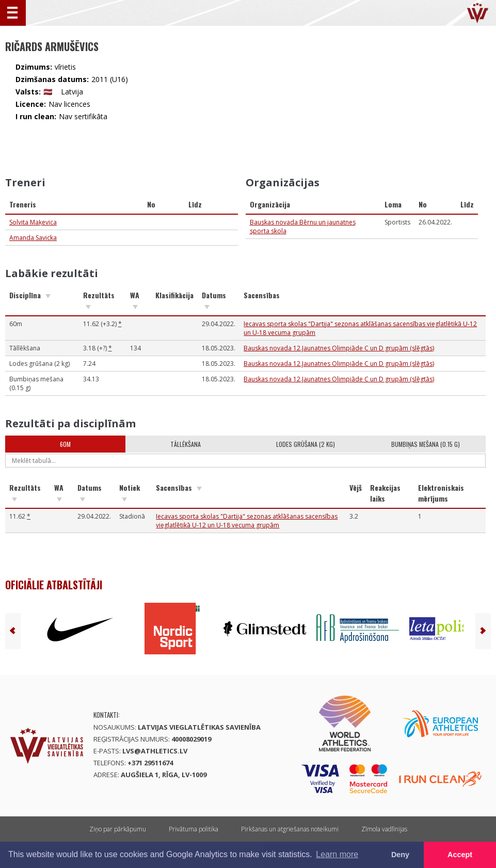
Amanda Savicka (33, 238)
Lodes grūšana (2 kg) (306, 444)
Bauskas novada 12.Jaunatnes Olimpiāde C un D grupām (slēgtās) (339, 348)
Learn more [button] (337, 854)
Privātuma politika (194, 829)
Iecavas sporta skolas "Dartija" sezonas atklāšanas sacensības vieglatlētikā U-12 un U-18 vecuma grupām (247, 521)
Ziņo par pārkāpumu (118, 829)
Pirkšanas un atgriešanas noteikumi (290, 829)
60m (65, 444)
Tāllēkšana (186, 444)
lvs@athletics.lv (155, 751)
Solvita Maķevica (33, 222)
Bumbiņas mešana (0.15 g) (426, 444)
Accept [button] (460, 855)
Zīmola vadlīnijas (384, 829)
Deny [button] (400, 855)
